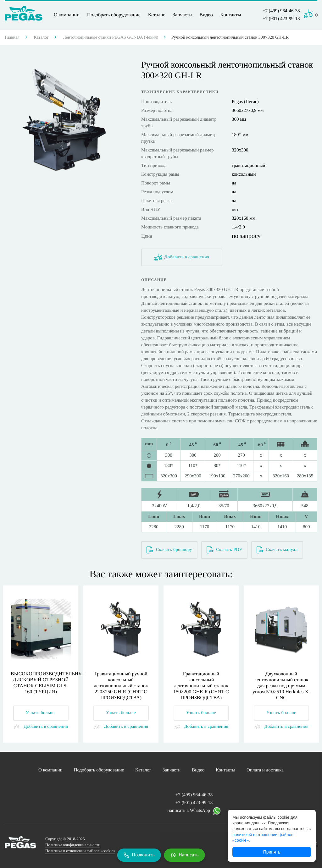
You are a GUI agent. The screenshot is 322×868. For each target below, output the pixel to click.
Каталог (157, 15)
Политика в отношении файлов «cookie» (80, 853)
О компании (67, 15)
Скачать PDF (224, 550)
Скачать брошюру (169, 550)
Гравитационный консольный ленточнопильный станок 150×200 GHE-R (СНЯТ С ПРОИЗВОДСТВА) (201, 686)
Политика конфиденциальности (73, 847)
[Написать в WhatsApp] (184, 855)
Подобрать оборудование (114, 15)
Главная (12, 38)
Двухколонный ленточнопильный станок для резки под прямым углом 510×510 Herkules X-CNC (281, 686)
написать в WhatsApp (194, 813)
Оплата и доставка (265, 772)
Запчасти (182, 15)
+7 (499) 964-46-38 (281, 11)
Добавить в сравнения (182, 257)
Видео (206, 15)
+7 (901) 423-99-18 (281, 19)
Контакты (231, 15)
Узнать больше (41, 713)
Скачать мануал (277, 550)
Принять (272, 852)
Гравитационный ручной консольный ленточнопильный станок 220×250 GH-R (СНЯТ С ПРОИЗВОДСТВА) (121, 686)
